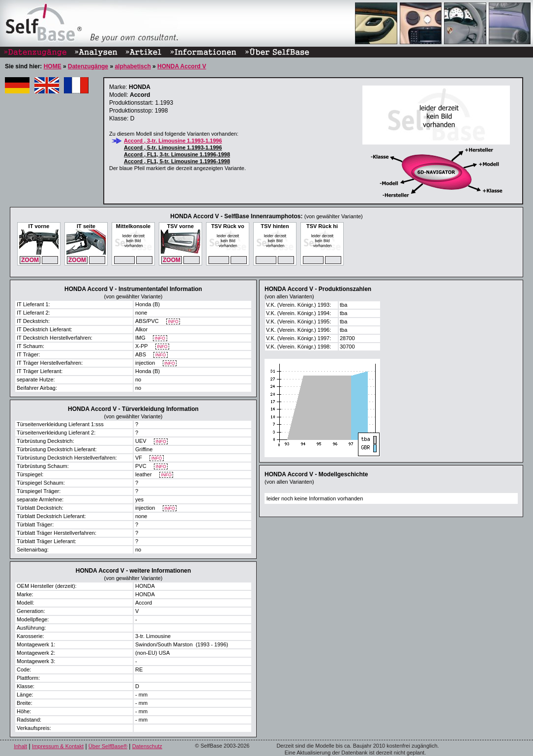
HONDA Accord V (182, 66)
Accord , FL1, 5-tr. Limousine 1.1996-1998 (177, 161)
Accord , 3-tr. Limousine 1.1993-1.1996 (173, 141)
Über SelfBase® (108, 746)
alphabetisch (133, 66)
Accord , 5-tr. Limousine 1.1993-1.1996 (173, 147)
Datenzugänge (88, 66)
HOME (53, 66)
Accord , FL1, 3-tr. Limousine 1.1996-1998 (177, 154)
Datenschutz (147, 746)
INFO (173, 322)
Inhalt (20, 746)
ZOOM (30, 260)
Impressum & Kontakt (58, 746)
